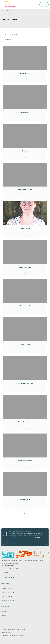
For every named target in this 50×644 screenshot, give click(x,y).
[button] (13, 34)
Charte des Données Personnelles (12, 626)
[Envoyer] (45, 542)
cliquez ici (37, 537)
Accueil (3, 11)
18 (25, 514)
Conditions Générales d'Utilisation (12, 636)
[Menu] (44, 4)
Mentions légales (7, 632)
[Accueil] (9, 4)
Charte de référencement (9, 639)
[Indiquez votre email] (23, 542)
